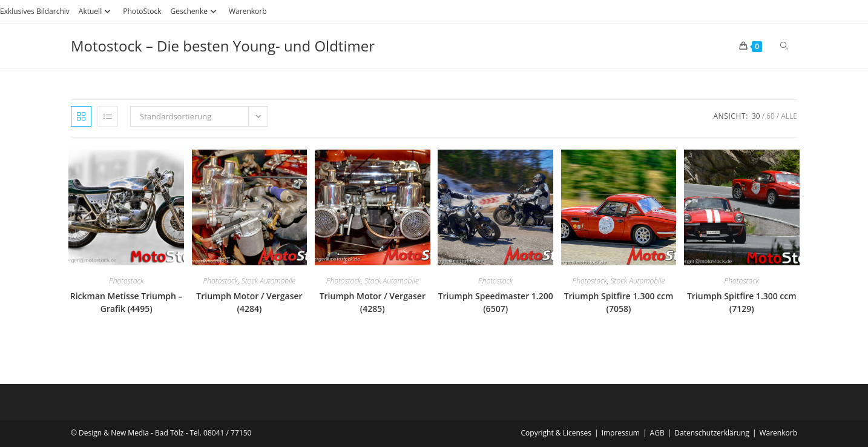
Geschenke (195, 11)
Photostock (127, 281)
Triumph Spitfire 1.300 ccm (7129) (742, 302)
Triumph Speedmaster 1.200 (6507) (496, 302)
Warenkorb (248, 11)
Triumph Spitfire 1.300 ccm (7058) (619, 302)
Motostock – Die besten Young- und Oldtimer (223, 46)
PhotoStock (142, 11)
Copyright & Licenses (557, 433)
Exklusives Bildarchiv (35, 11)
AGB (657, 433)
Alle (789, 116)
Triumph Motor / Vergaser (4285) (373, 302)
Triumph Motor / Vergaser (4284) (249, 302)
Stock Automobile (269, 281)
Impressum (621, 433)
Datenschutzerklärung (712, 433)
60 (771, 116)
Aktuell (96, 11)
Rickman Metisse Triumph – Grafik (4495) (127, 302)
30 (756, 116)
